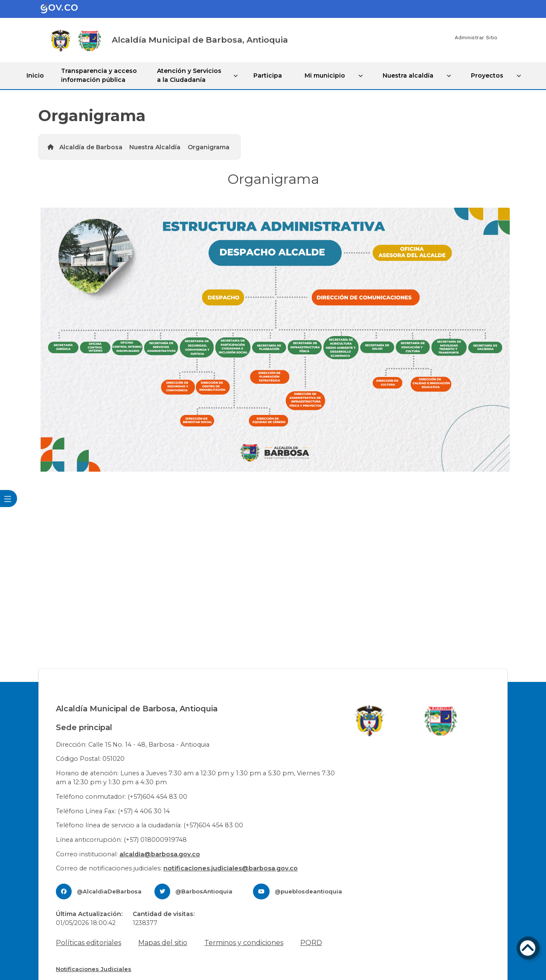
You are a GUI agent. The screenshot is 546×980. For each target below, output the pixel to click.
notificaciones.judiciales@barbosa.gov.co (231, 868)
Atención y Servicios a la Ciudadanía (192, 75)
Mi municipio (327, 75)
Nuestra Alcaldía (155, 147)
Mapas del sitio (163, 942)
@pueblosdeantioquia (308, 891)
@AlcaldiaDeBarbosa (109, 891)
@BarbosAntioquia (204, 891)
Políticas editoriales (89, 942)
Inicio (36, 75)
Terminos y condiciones (244, 942)
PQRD (311, 942)
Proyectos (487, 75)
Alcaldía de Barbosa (91, 147)
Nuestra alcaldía (409, 75)
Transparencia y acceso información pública (100, 75)
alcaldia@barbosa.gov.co (160, 854)
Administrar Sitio (476, 38)
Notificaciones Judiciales (94, 968)
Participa (271, 75)
